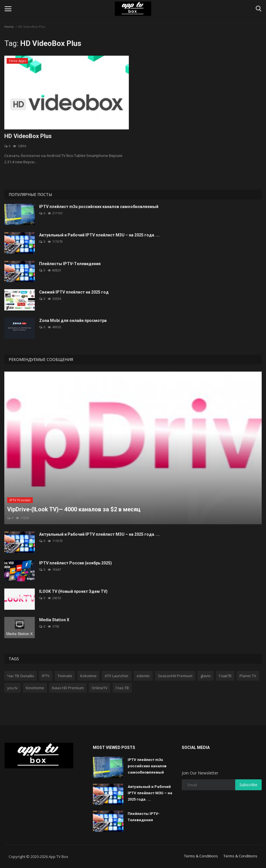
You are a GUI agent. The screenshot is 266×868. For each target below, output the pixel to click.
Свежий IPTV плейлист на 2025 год (74, 292)
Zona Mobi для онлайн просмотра (73, 321)
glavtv (206, 676)
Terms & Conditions (201, 856)
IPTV (46, 676)
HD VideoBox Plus (28, 136)
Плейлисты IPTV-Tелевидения (70, 264)
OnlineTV (100, 688)
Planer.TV (248, 676)
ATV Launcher (117, 676)
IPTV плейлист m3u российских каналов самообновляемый (99, 207)
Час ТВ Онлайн (21, 676)
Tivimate (65, 676)
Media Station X (54, 620)
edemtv (143, 676)
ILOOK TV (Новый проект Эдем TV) (73, 591)
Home (9, 27)
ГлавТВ (225, 676)
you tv (13, 688)
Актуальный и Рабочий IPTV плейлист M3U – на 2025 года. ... (99, 235)
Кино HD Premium (68, 688)
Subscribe (248, 785)
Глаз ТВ (122, 688)
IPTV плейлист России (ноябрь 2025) (75, 563)
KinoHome (35, 688)
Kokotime (88, 676)
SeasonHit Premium (175, 676)
